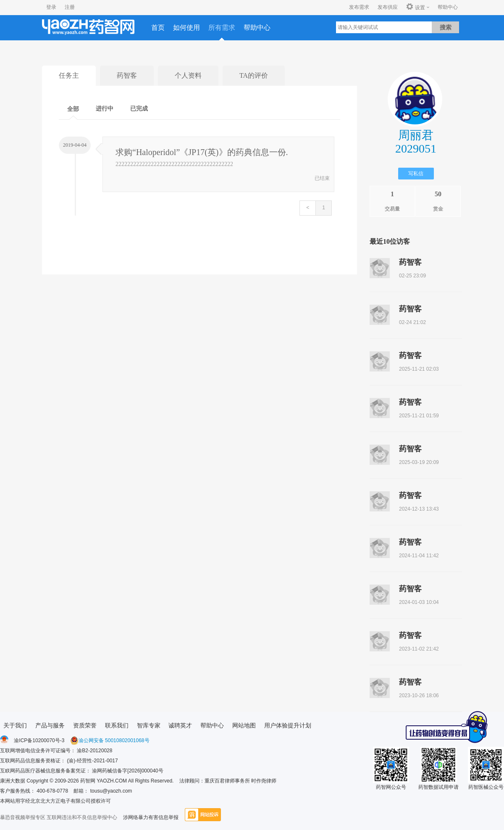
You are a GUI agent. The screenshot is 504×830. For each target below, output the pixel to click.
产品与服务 (50, 725)
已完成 (139, 109)
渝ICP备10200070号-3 (39, 740)
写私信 (416, 174)
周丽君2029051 (416, 142)
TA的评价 (254, 75)
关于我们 (15, 725)
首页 (158, 28)
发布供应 (388, 7)
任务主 (69, 75)
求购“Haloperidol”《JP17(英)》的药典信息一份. (202, 152)
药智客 (127, 75)
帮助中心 (448, 7)
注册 (70, 7)
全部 (73, 109)
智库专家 (149, 725)
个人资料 (188, 75)
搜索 (446, 27)
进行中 (105, 109)
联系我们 (117, 725)
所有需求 (222, 28)
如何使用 (186, 28)
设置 (416, 7)
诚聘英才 (180, 725)
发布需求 (359, 7)
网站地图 (244, 725)
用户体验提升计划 (288, 725)
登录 (51, 7)
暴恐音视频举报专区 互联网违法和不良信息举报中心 (59, 817)
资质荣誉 (85, 725)
